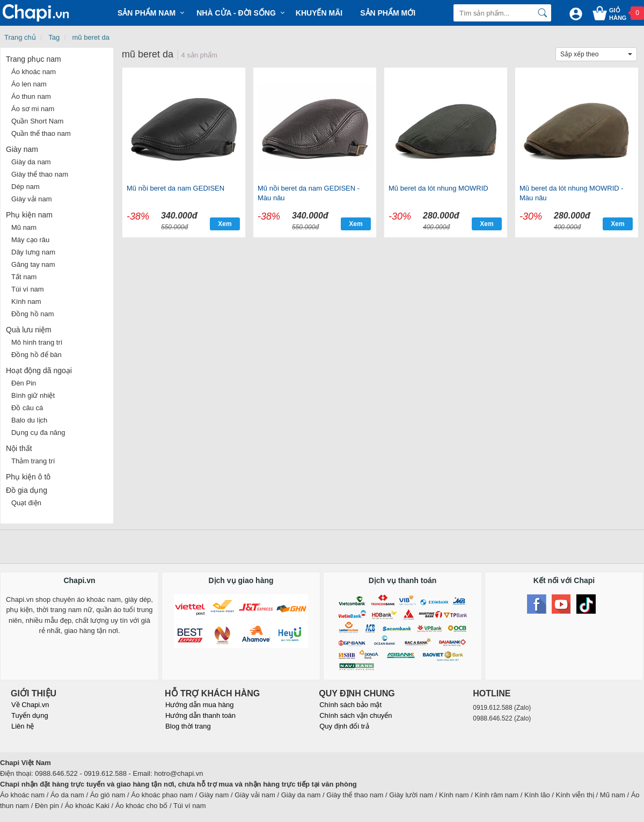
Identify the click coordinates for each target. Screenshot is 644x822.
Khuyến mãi (319, 13)
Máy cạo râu (30, 240)
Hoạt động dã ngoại (39, 370)
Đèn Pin (24, 383)
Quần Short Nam (37, 121)
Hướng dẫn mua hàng (199, 705)
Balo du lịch (29, 420)
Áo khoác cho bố (142, 806)
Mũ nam (24, 227)
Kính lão (537, 795)
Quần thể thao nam (41, 133)
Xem (225, 224)
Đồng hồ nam (33, 314)
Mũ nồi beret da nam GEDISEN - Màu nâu (309, 193)
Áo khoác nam (34, 72)
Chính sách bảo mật (350, 705)
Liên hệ (23, 726)
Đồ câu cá (27, 408)
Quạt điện (26, 503)
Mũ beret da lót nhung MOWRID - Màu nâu (572, 193)
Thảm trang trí (33, 461)
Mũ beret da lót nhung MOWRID (438, 188)
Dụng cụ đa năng (38, 432)
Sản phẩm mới (388, 13)
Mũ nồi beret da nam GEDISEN (175, 188)
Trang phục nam (34, 59)
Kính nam (26, 301)
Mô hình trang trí (37, 342)
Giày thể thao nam (40, 174)
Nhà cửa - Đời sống (236, 13)
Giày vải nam (32, 199)
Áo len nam (29, 84)
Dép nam (25, 187)
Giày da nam (31, 162)
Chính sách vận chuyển (356, 715)
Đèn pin (47, 806)
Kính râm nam (497, 795)
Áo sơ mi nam (33, 109)
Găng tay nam (33, 264)
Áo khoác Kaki (87, 806)
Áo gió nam (108, 795)
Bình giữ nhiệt (33, 395)
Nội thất (19, 448)
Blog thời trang (188, 726)
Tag (54, 37)
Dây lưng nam (33, 252)
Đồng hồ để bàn (36, 355)
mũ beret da (91, 37)
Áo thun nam (31, 96)
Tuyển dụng (30, 715)
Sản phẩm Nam (147, 13)
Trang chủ (20, 37)
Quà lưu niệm (29, 330)
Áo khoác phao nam (162, 795)
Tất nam (24, 277)
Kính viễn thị (575, 795)
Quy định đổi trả (344, 726)
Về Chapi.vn (30, 705)
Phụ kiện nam (29, 215)
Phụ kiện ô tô (28, 477)
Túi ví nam (28, 289)
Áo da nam (67, 795)
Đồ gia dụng (27, 490)
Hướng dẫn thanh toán (200, 715)
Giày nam (22, 149)
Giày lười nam (411, 795)
